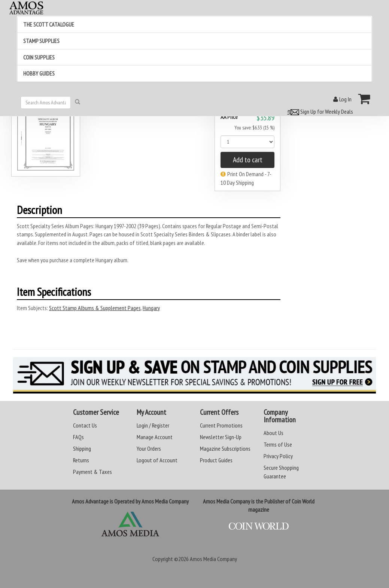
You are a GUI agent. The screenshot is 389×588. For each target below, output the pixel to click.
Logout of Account (157, 460)
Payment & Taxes (92, 472)
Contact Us (85, 425)
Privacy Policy (278, 456)
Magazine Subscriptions (225, 448)
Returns (81, 460)
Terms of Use (278, 444)
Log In (342, 99)
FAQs (78, 437)
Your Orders (149, 448)
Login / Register (153, 425)
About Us (273, 433)
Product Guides (216, 460)
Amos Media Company (213, 559)
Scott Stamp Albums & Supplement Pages (95, 308)
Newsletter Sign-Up (221, 437)
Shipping (82, 448)
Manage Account (155, 437)
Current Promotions (221, 425)
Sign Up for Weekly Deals (319, 111)
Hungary (151, 308)
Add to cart (248, 160)
